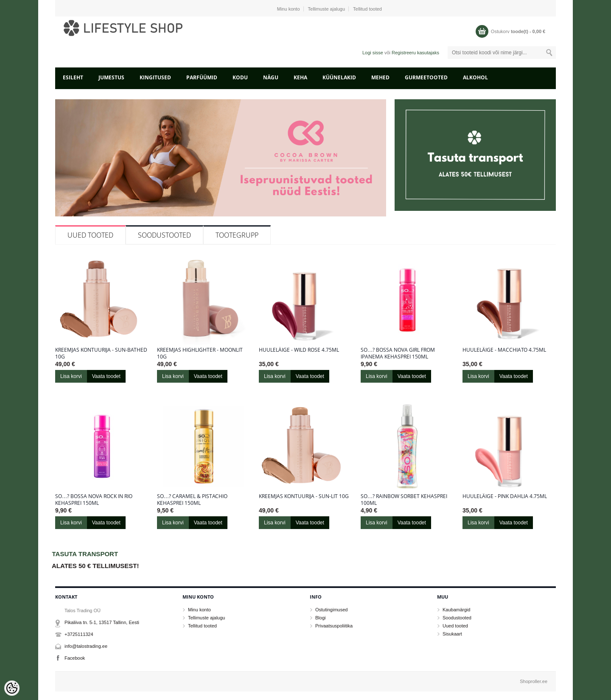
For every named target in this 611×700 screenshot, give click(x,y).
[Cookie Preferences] (12, 688)
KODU (240, 77)
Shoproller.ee (534, 681)
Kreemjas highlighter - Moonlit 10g (200, 353)
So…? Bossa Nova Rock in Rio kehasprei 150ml (94, 500)
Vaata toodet (106, 376)
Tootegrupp (237, 235)
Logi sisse (373, 53)
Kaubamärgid (456, 610)
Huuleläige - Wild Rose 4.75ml (299, 350)
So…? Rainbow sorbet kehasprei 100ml (404, 500)
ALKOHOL (475, 77)
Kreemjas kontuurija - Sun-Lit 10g (304, 496)
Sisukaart (452, 634)
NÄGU (271, 77)
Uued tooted (90, 235)
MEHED (380, 77)
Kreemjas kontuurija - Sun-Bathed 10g (101, 353)
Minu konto (289, 9)
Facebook (75, 658)
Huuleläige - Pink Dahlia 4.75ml (505, 496)
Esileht (73, 77)
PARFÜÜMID (202, 77)
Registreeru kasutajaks (415, 53)
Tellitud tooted (367, 9)
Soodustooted (164, 235)
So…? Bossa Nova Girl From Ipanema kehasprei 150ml (398, 353)
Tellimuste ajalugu (327, 9)
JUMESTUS (111, 77)
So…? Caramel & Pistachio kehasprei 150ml (192, 500)
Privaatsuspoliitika (334, 626)
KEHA (300, 77)
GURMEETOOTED (426, 77)
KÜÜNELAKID (339, 77)
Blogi (320, 618)
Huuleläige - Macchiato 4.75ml (504, 350)
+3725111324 (79, 634)
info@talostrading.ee (86, 646)
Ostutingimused (331, 610)
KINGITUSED (155, 77)
